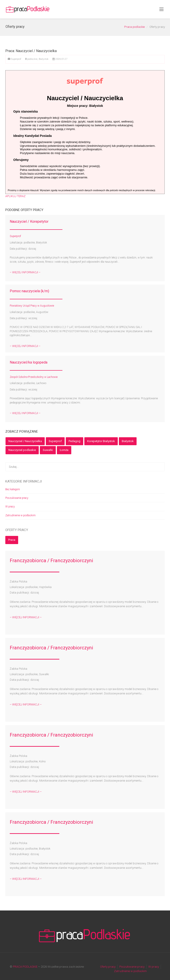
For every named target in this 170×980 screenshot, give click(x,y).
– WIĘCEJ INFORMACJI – (25, 272)
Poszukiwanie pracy (17, 498)
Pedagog (74, 441)
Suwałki (48, 450)
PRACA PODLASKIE (25, 967)
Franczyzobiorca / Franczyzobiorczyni (51, 561)
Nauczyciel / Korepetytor (29, 221)
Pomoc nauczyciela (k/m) (29, 291)
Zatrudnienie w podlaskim (20, 515)
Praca (12, 540)
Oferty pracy (108, 967)
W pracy (10, 507)
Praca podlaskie (134, 27)
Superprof (55, 441)
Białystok (128, 441)
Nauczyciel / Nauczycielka (25, 441)
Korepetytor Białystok (101, 441)
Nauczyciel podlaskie (22, 450)
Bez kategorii (13, 489)
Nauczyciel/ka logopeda (29, 362)
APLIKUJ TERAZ (15, 196)
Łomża (64, 450)
